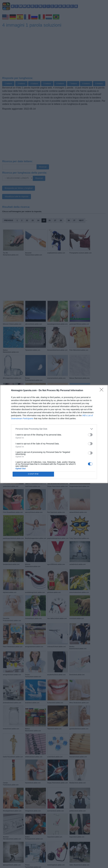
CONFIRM (33, 474)
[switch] (90, 435)
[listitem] (54, 429)
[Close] (102, 391)
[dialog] (54, 434)
